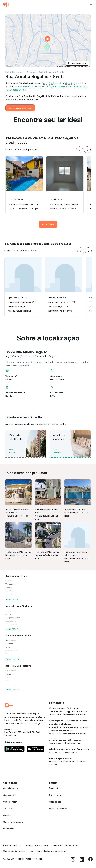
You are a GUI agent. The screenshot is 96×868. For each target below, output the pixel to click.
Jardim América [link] (12, 684)
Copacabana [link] (11, 640)
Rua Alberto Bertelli (16, 90)
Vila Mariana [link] (10, 584)
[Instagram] (73, 860)
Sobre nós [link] (8, 808)
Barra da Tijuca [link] (11, 651)
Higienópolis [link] (11, 621)
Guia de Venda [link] (56, 795)
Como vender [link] (10, 795)
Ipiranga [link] (9, 677)
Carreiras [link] (7, 815)
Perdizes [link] (9, 587)
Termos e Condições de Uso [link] (65, 845)
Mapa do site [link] (55, 802)
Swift (41, 72)
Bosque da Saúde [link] (13, 618)
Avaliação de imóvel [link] (58, 808)
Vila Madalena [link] (11, 625)
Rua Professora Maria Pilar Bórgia (36, 86)
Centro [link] (8, 647)
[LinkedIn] (82, 860)
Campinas (31, 72)
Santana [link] (9, 611)
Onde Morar (18, 72)
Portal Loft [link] (54, 788)
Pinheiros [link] (9, 581)
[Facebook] (91, 860)
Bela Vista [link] (9, 591)
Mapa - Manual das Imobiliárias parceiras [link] (48, 851)
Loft (7, 72)
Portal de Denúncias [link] (12, 845)
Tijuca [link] (8, 654)
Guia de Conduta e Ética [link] (14, 851)
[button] (48, 41)
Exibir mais (13, 600)
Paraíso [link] (9, 681)
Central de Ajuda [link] (11, 788)
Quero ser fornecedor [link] (13, 822)
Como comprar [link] (10, 802)
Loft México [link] (9, 829)
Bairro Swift (48, 83)
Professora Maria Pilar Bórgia (71, 86)
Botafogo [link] (9, 644)
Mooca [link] (8, 614)
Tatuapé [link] (9, 594)
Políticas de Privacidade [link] (37, 845)
